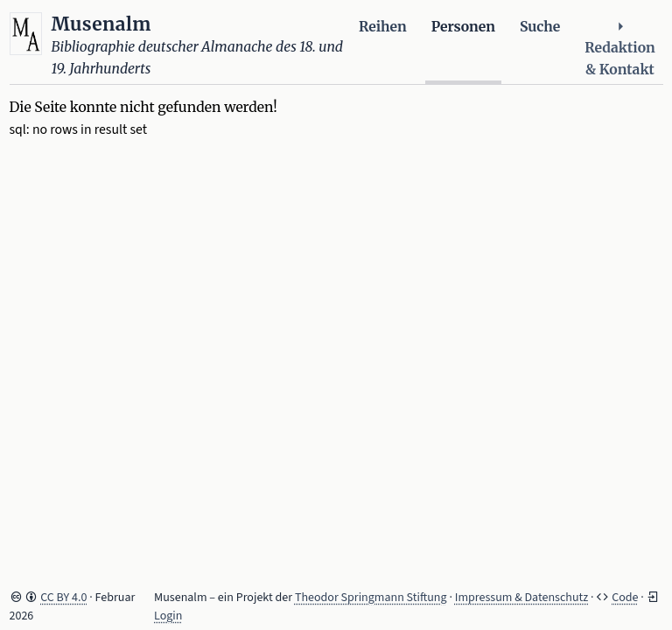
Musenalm (101, 24)
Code (625, 598)
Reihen (383, 27)
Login (168, 616)
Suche (540, 27)
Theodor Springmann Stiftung (371, 598)
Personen (463, 27)
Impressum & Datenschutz (522, 598)
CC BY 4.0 (63, 598)
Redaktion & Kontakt (619, 49)
